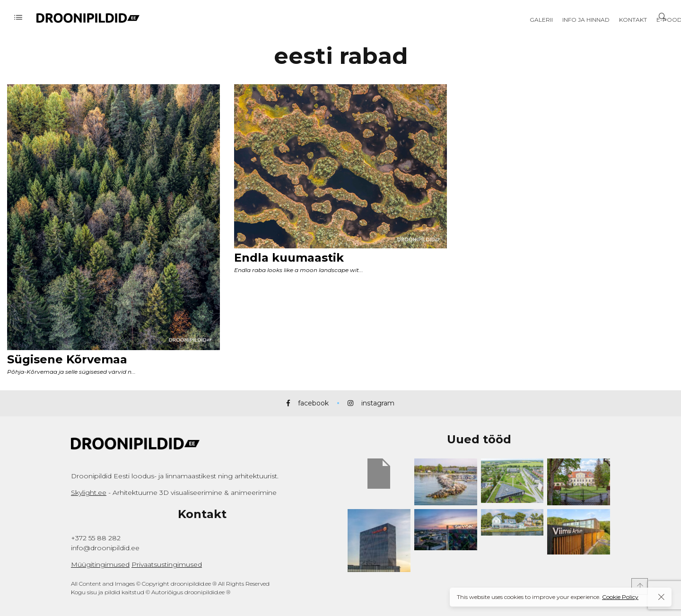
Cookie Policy (620, 597)
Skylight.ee (89, 493)
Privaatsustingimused (167, 564)
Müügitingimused (100, 564)
